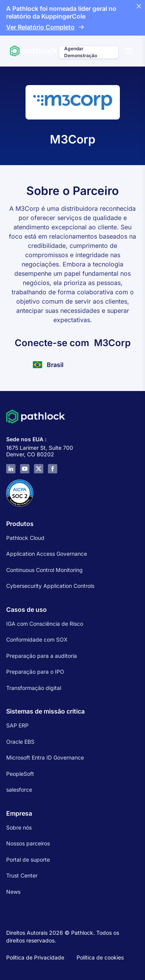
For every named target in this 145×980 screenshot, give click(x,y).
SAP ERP (17, 725)
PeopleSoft (20, 774)
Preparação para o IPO (35, 672)
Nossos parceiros (28, 843)
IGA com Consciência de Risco (45, 624)
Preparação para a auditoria (42, 656)
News (13, 892)
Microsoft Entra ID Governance (45, 757)
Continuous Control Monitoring (44, 570)
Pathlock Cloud (25, 538)
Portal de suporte (28, 860)
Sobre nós (19, 827)
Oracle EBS (20, 742)
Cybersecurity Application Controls (50, 586)
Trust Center (22, 875)
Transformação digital (34, 688)
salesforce (19, 790)
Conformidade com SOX (37, 639)
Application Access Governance (47, 554)
